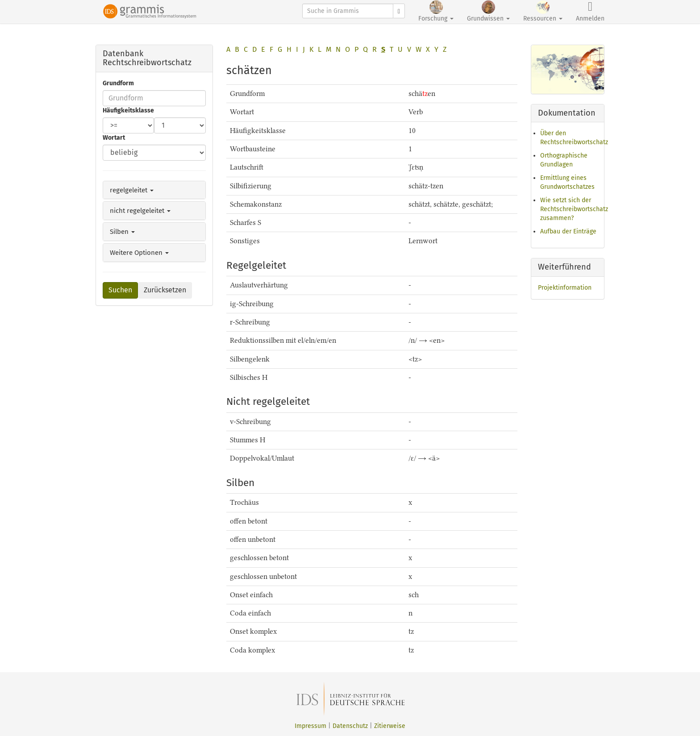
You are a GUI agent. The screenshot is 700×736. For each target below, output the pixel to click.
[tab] (154, 190)
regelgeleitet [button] (132, 190)
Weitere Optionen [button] (139, 253)
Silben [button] (122, 232)
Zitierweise (390, 726)
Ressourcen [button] (543, 11)
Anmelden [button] (590, 11)
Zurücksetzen (165, 290)
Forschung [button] (436, 11)
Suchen (120, 290)
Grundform (118, 83)
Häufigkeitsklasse (128, 110)
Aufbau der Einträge (568, 231)
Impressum (310, 726)
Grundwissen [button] (488, 11)
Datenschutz (350, 726)
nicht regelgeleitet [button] (140, 211)
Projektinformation (565, 288)
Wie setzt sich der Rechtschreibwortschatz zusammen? (574, 209)
